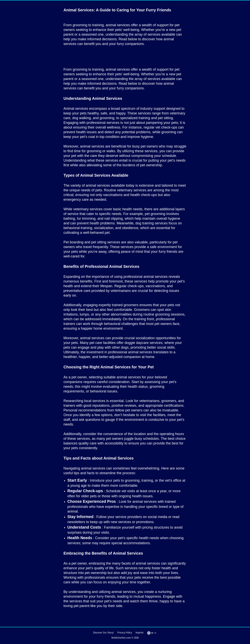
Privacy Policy (125, 633)
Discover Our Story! (104, 633)
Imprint (139, 633)
